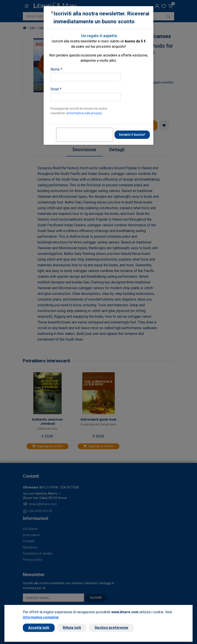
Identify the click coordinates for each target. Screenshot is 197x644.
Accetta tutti (39, 628)
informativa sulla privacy (84, 113)
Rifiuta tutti (72, 628)
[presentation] (85, 135)
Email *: (56, 89)
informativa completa (41, 617)
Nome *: (57, 69)
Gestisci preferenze (111, 628)
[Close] (52, 12)
